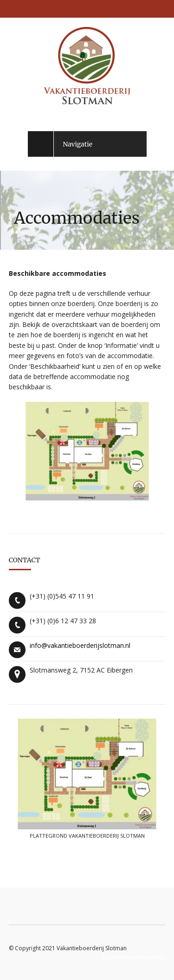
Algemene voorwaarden (133, 957)
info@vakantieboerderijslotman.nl (80, 645)
